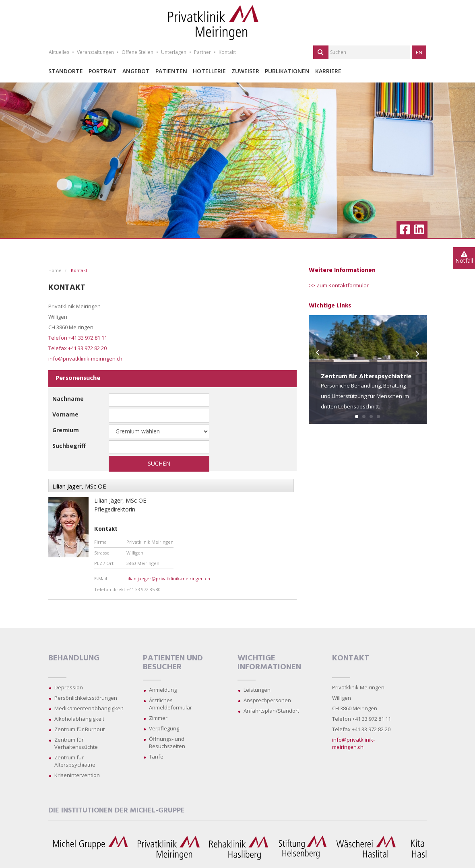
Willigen (342, 698)
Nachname (68, 399)
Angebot (136, 71)
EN (419, 52)
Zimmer (158, 718)
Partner (202, 52)
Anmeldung (163, 690)
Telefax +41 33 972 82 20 (77, 348)
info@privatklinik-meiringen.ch (85, 359)
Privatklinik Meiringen (358, 687)
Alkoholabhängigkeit (79, 719)
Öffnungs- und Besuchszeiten (167, 742)
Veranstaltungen (95, 52)
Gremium (66, 430)
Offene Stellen (137, 52)
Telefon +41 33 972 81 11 (78, 338)
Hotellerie (209, 71)
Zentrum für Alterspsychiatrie (75, 761)
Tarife (156, 757)
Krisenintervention (77, 775)
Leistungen (257, 690)
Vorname (65, 414)
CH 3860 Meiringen (355, 708)
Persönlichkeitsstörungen (86, 698)
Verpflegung (164, 728)
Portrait (103, 71)
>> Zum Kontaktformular (339, 285)
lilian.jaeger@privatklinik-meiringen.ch (168, 578)
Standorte (66, 71)
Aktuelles (59, 52)
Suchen (159, 463)
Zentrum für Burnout (80, 729)
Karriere (328, 71)
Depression (69, 687)
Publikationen (287, 71)
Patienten (171, 71)
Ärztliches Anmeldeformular (170, 704)
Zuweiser (245, 71)
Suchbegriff (69, 446)
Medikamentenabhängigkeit (89, 708)
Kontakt (227, 52)
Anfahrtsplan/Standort (271, 711)
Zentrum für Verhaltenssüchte (76, 743)
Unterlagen (174, 52)
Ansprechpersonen (267, 700)
